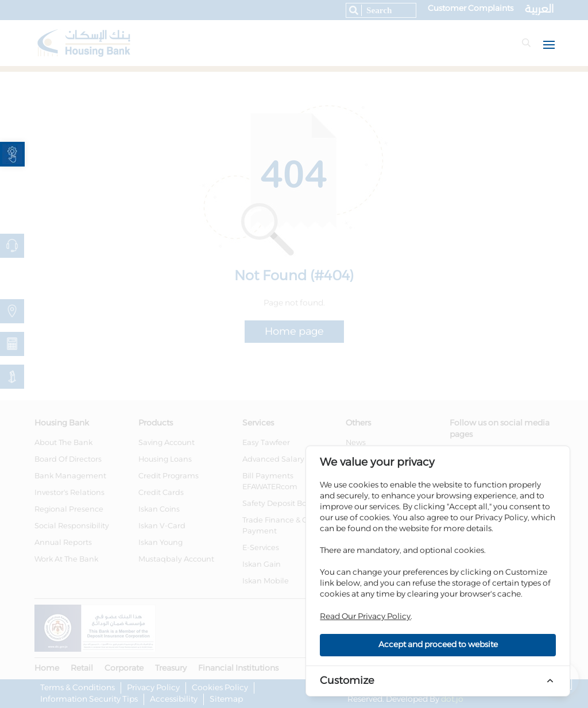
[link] (12, 154)
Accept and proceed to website (438, 645)
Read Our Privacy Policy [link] (365, 617)
